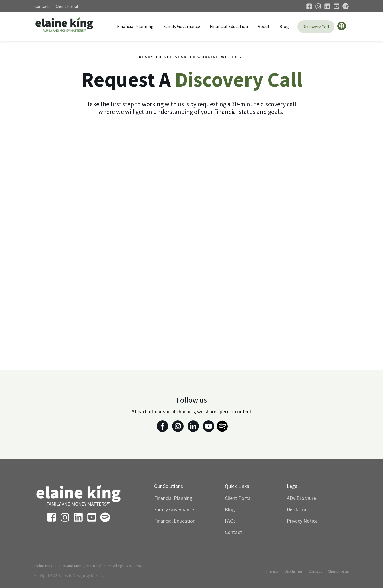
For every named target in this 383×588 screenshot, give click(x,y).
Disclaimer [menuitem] (298, 509)
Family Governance (182, 26)
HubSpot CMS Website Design (60, 575)
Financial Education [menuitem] (175, 521)
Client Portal (67, 6)
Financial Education (229, 26)
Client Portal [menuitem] (238, 498)
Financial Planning (135, 26)
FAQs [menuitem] (230, 521)
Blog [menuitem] (230, 509)
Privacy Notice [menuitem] (302, 521)
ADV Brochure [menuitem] (301, 498)
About (264, 26)
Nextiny (97, 575)
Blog (284, 26)
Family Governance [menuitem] (174, 509)
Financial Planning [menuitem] (173, 498)
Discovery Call (316, 27)
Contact (42, 6)
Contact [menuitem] (233, 532)
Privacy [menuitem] (273, 571)
